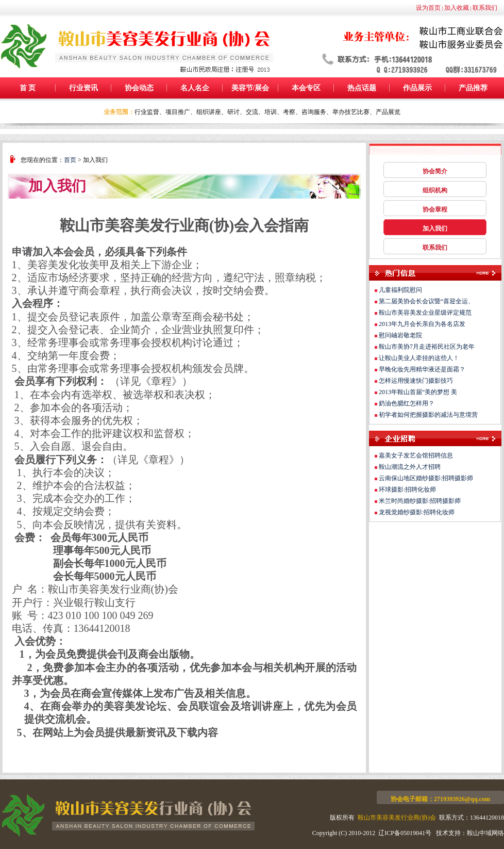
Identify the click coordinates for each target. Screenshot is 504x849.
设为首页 (428, 8)
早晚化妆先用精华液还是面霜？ (422, 369)
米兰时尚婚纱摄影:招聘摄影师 (420, 501)
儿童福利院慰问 (400, 290)
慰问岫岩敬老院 (400, 335)
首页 (70, 160)
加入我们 (435, 228)
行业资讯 (83, 88)
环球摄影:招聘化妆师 (407, 489)
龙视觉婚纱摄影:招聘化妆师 (417, 512)
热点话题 (362, 88)
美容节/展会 (250, 88)
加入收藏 (457, 8)
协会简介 (435, 171)
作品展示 (417, 88)
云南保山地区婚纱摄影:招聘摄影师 (426, 478)
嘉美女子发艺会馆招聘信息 (416, 455)
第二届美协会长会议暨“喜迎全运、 (426, 301)
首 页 (28, 88)
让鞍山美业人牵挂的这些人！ (419, 358)
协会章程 (435, 209)
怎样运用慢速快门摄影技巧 (416, 381)
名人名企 (195, 88)
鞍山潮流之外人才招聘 (410, 467)
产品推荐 (473, 88)
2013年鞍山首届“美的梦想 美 (418, 392)
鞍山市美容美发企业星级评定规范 (425, 313)
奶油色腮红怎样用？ (407, 403)
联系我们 (485, 8)
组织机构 (435, 190)
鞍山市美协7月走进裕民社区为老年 (427, 347)
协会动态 (139, 88)
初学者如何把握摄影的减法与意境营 (428, 415)
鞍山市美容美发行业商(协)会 (397, 818)
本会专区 (306, 88)
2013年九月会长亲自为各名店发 (422, 324)
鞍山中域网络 (485, 833)
